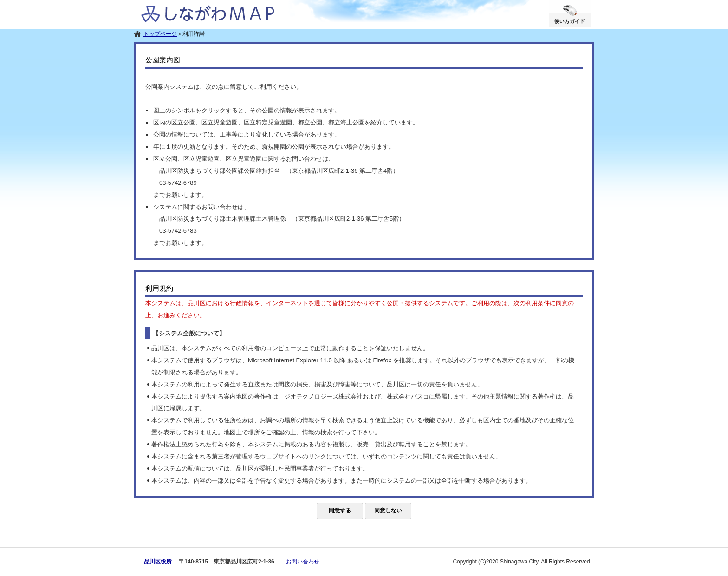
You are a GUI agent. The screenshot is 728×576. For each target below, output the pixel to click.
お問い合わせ (303, 562)
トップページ (160, 34)
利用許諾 (194, 34)
